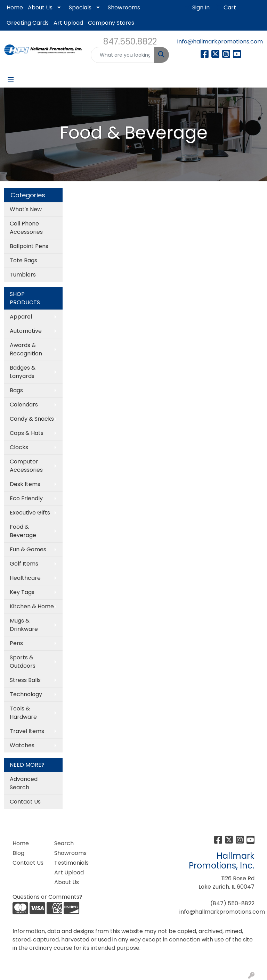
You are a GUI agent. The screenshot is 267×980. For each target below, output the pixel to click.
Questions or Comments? (47, 897)
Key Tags (22, 592)
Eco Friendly (26, 498)
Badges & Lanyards (23, 372)
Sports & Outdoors (23, 662)
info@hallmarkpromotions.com (220, 42)
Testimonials (71, 863)
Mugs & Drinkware (24, 625)
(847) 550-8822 (232, 903)
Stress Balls (25, 680)
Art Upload (68, 23)
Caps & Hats (27, 433)
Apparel (21, 317)
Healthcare (25, 578)
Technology (26, 694)
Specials (80, 7)
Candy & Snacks (32, 419)
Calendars (24, 405)
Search (64, 843)
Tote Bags (23, 260)
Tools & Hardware (23, 713)
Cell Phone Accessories (26, 228)
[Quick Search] (123, 55)
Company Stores (111, 23)
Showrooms (124, 7)
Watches (22, 745)
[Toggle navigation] (11, 80)
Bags (16, 390)
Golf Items (24, 564)
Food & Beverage (23, 531)
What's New (26, 209)
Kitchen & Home (32, 606)
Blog (18, 853)
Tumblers (23, 275)
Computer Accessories (26, 466)
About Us (40, 7)
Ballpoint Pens (29, 246)
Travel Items (27, 731)
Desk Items (25, 484)
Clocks (19, 447)
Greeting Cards (28, 23)
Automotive (26, 331)
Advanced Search (24, 783)
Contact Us (25, 802)
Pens (16, 643)
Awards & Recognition (26, 349)
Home (15, 7)
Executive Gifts (30, 513)
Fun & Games (28, 549)
